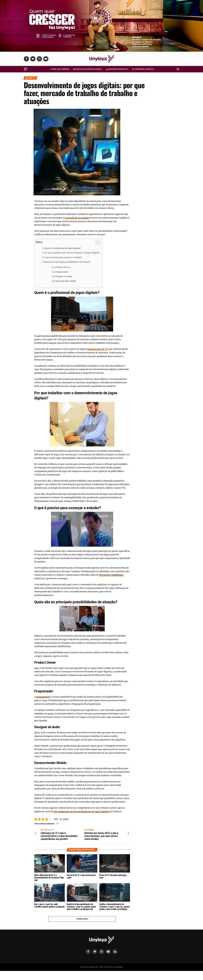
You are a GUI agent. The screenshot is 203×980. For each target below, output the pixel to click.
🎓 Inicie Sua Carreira (59, 69)
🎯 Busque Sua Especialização (87, 69)
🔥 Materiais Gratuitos (117, 69)
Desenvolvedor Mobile (66, 281)
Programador (62, 272)
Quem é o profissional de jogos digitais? (63, 248)
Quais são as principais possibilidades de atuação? (67, 262)
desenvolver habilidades (112, 574)
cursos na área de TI (97, 349)
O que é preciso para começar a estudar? (63, 257)
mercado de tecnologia (78, 218)
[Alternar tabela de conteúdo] (97, 242)
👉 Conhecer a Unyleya (143, 69)
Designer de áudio (64, 276)
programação (43, 696)
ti (58, 823)
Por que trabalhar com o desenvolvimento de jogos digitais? (72, 253)
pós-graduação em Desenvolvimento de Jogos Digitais (82, 811)
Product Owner (63, 267)
